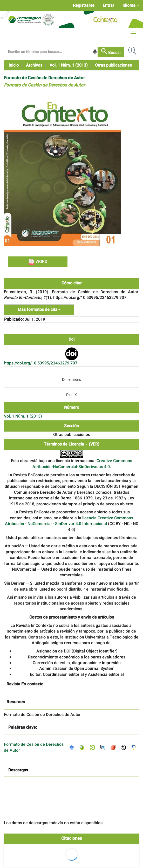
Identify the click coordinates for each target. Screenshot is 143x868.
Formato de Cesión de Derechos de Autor (34, 747)
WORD (38, 262)
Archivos (34, 65)
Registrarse (84, 5)
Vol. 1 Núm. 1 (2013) (69, 65)
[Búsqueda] (49, 52)
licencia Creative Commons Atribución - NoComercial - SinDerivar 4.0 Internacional (69, 521)
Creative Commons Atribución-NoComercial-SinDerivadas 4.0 (82, 464)
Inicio (14, 65)
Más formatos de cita (39, 310)
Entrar (108, 5)
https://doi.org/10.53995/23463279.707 (41, 363)
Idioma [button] (131, 5)
